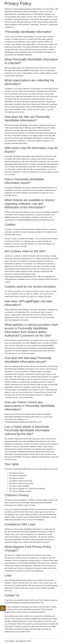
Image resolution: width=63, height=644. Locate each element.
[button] (3, 608)
